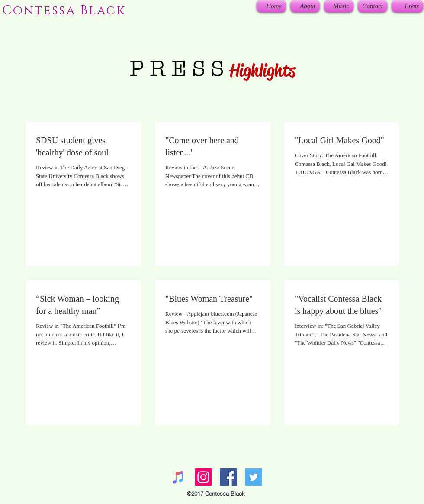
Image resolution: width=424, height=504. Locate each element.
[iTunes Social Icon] (178, 477)
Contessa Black (64, 11)
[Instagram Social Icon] (203, 477)
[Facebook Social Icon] (228, 477)
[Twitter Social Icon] (254, 477)
